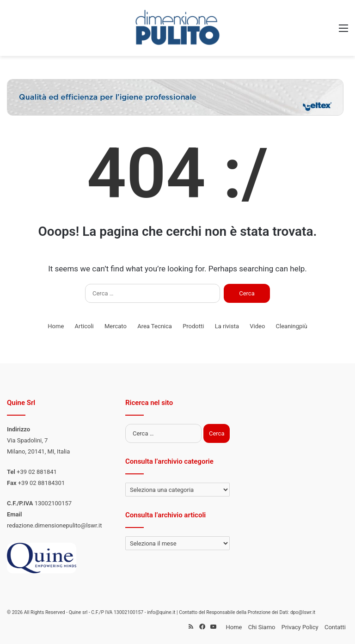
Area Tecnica (155, 326)
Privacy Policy (300, 627)
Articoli (84, 326)
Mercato (116, 326)
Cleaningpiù (292, 326)
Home (56, 326)
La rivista (227, 326)
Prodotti (193, 326)
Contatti (335, 627)
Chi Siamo (262, 627)
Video (257, 326)
